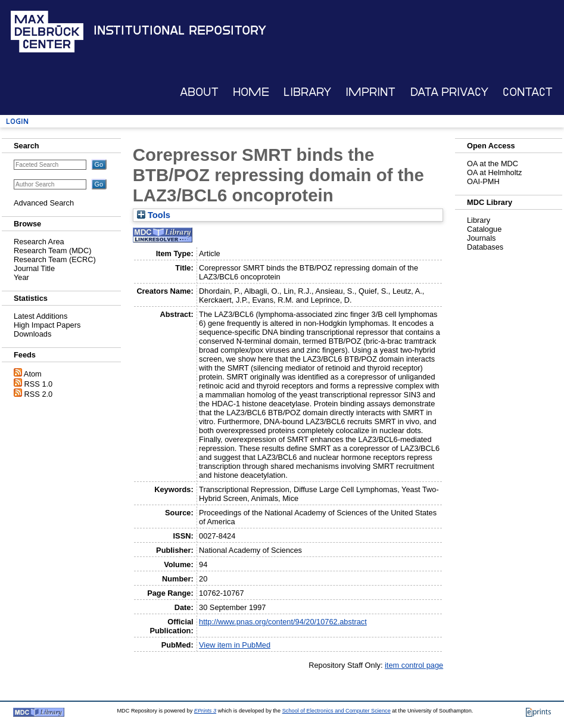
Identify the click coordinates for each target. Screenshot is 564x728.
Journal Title (34, 268)
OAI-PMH (483, 181)
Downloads (32, 334)
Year (21, 277)
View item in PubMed (235, 645)
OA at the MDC (493, 164)
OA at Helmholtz (494, 172)
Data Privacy (449, 92)
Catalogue (484, 229)
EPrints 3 (205, 711)
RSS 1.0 (39, 384)
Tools (154, 215)
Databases (485, 247)
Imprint (370, 92)
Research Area (39, 242)
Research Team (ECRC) (55, 259)
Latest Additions (40, 316)
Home (251, 92)
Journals (481, 238)
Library (307, 92)
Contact (528, 92)
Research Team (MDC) (53, 251)
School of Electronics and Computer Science (336, 711)
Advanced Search (44, 203)
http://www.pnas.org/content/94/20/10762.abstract (283, 622)
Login (17, 121)
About (199, 92)
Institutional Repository (180, 30)
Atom (33, 374)
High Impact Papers (47, 325)
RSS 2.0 (39, 394)
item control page (414, 665)
